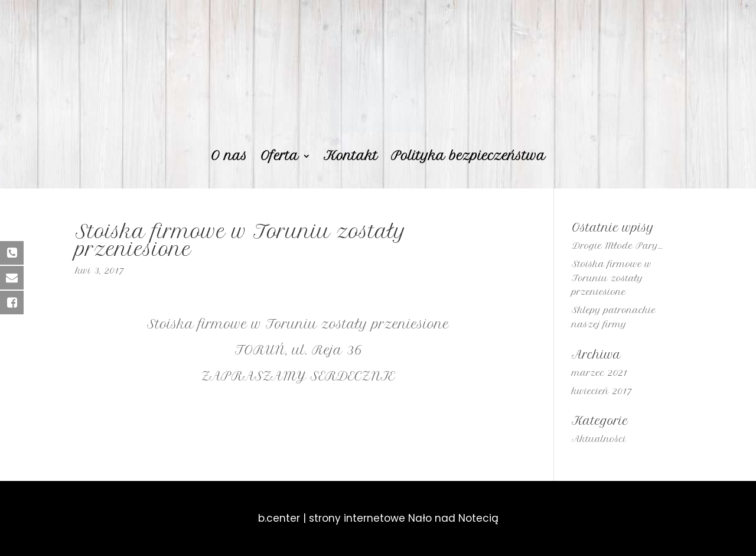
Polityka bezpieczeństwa (468, 157)
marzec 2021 (599, 373)
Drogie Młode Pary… (617, 246)
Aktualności (599, 439)
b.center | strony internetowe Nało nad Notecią (378, 518)
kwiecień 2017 (602, 391)
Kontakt (351, 157)
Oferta (280, 157)
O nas (229, 157)
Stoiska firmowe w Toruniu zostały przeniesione (612, 278)
